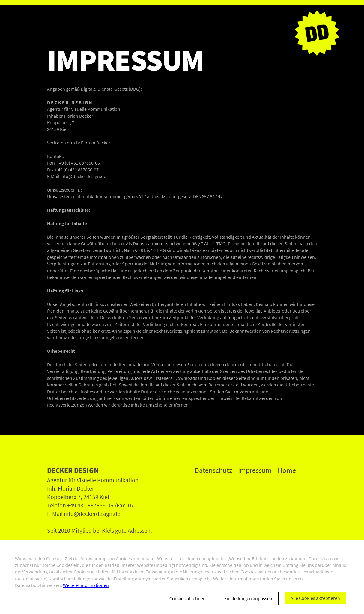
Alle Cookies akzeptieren (315, 598)
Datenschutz (213, 470)
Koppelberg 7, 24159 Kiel (78, 497)
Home (287, 470)
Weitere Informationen (86, 585)
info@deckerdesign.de (83, 176)
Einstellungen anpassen (248, 598)
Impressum (255, 470)
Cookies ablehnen (188, 598)
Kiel (64, 129)
